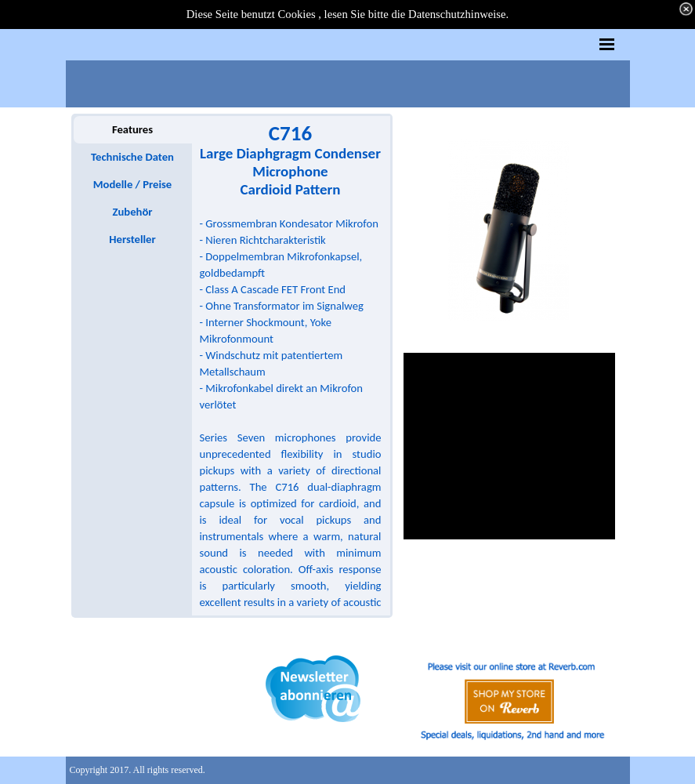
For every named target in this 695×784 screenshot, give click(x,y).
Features (132, 129)
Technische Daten (132, 157)
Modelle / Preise (132, 184)
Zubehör (132, 212)
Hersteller (132, 239)
